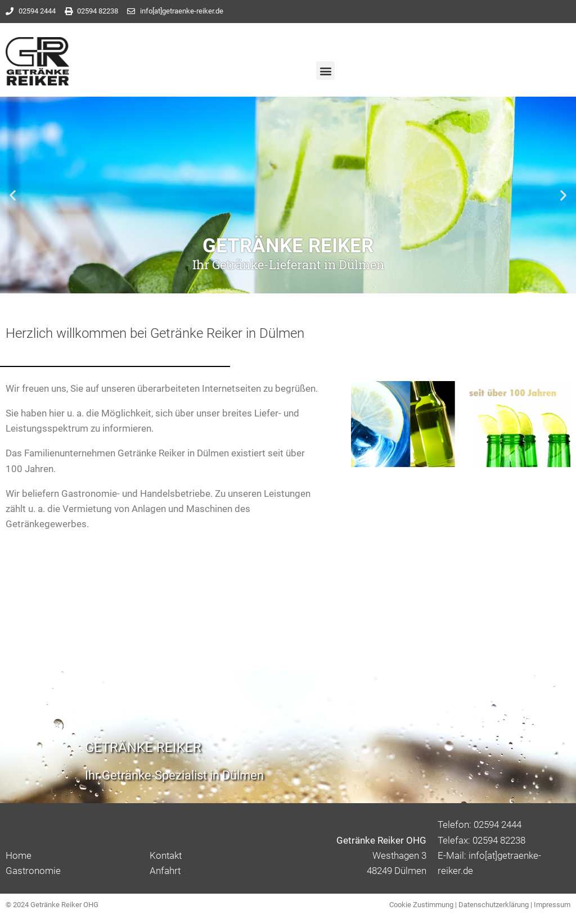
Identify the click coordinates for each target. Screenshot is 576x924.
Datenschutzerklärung (494, 905)
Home (19, 855)
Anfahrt (165, 871)
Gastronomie (33, 871)
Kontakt (166, 855)
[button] (325, 71)
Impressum (552, 905)
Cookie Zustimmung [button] (421, 905)
